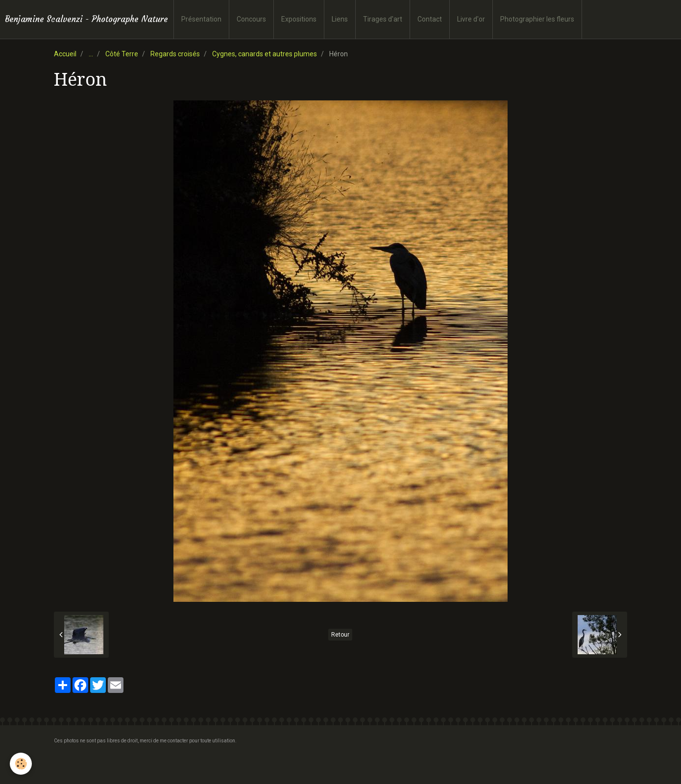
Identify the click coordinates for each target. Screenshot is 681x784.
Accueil (65, 54)
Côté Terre (122, 54)
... (91, 54)
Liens (340, 19)
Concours (251, 19)
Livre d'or (471, 19)
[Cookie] (21, 764)
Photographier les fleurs (537, 19)
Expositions (299, 19)
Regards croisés (175, 54)
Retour (340, 635)
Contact (430, 19)
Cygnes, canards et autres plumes (265, 54)
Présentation (201, 19)
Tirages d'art (383, 19)
